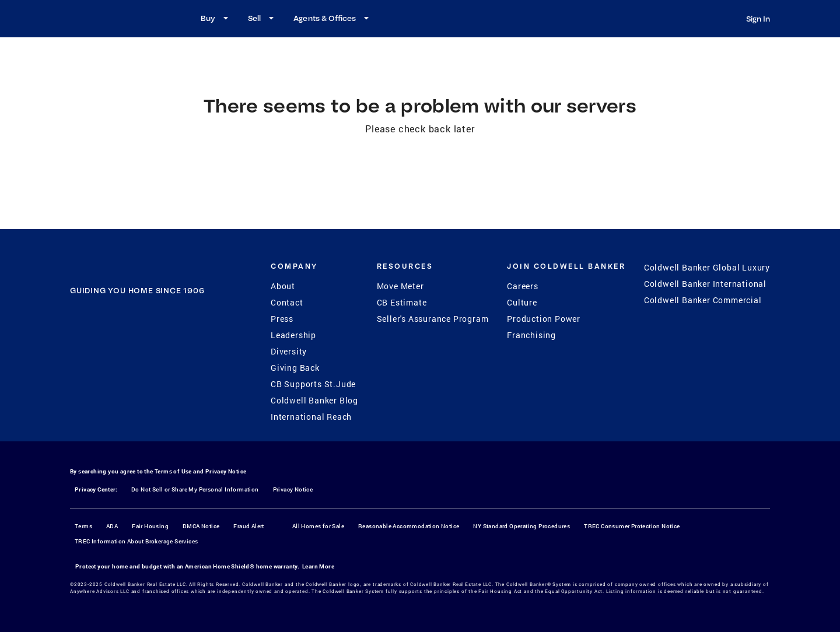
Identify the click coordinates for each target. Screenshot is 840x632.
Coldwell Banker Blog (314, 400)
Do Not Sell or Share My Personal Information (195, 489)
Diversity (289, 351)
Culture (522, 302)
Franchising (531, 335)
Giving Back (295, 368)
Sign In (758, 19)
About (283, 286)
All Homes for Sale (318, 526)
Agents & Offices (333, 18)
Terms (83, 526)
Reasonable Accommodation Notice (409, 526)
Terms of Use (173, 471)
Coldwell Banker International (705, 284)
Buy (216, 18)
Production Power (544, 319)
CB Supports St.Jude (313, 384)
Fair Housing (150, 526)
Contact (287, 302)
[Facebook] (92, 363)
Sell (262, 18)
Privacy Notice (226, 471)
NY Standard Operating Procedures (521, 526)
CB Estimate (402, 302)
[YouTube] (152, 363)
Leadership (293, 335)
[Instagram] (122, 363)
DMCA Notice (201, 526)
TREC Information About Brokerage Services (136, 541)
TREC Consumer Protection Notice (632, 526)
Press (282, 319)
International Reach (311, 417)
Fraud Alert (249, 526)
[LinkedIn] (183, 363)
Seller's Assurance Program (433, 319)
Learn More (318, 566)
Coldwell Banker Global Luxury (707, 267)
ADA (112, 526)
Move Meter (400, 286)
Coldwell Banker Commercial (703, 300)
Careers (523, 286)
